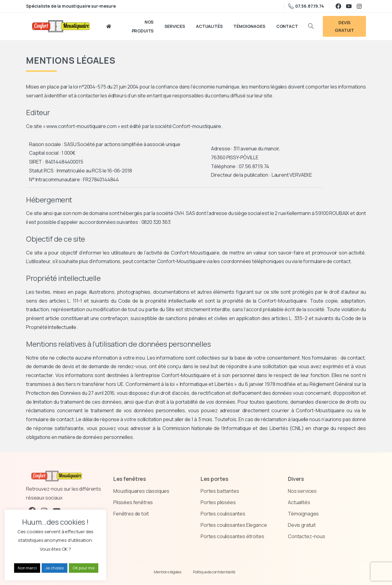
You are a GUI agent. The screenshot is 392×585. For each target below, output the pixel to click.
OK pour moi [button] (84, 568)
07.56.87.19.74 (306, 6)
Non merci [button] (27, 568)
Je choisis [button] (54, 568)
